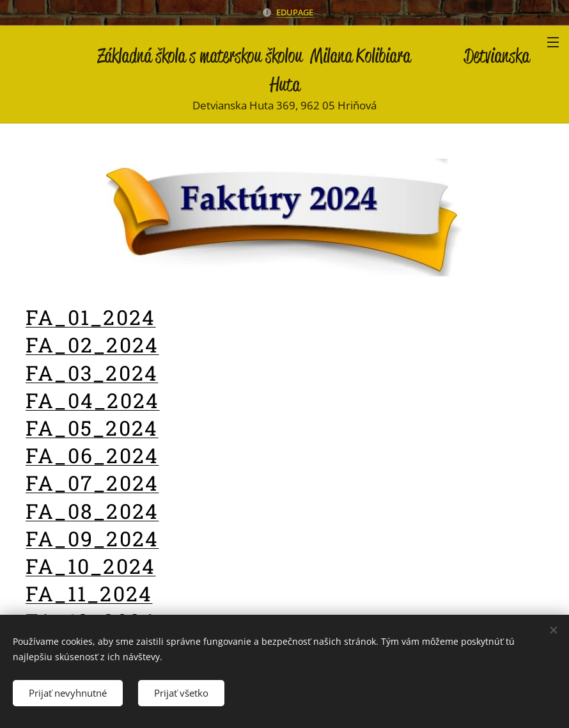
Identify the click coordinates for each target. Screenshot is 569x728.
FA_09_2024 (92, 538)
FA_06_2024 (92, 455)
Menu (553, 42)
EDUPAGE (295, 12)
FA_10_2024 (90, 566)
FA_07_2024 (92, 483)
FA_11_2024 (89, 593)
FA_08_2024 (92, 511)
